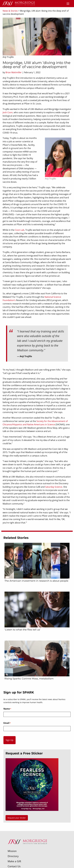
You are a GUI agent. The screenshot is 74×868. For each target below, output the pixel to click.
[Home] (18, 4)
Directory (13, 856)
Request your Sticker (17, 818)
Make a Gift (14, 861)
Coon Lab (20, 230)
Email (7, 723)
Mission (12, 851)
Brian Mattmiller (14, 72)
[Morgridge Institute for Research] (27, 847)
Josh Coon (8, 112)
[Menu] (68, 4)
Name (7, 709)
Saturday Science (54, 487)
